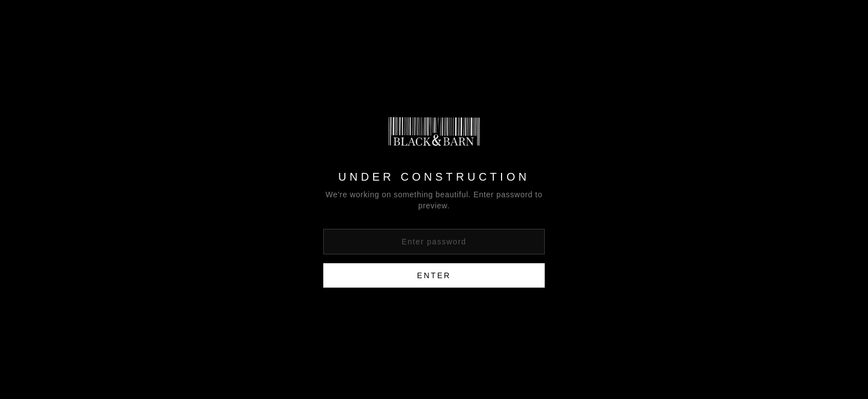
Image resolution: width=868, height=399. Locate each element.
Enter (434, 275)
